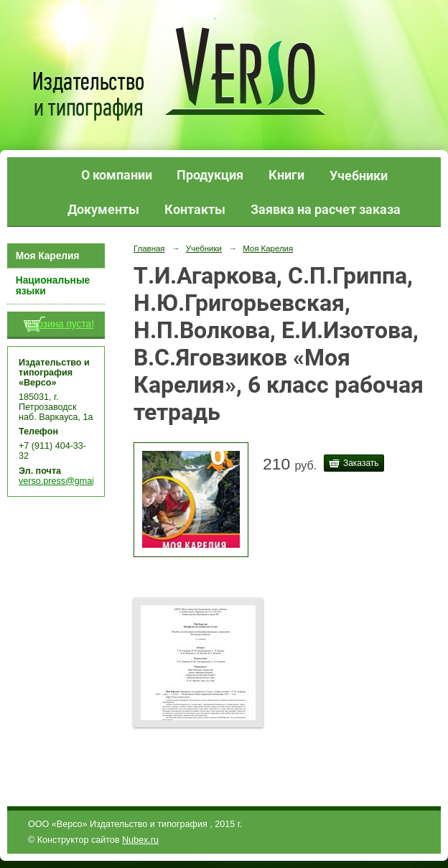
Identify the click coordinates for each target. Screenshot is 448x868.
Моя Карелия (48, 256)
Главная (149, 248)
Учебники (359, 176)
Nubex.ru (140, 840)
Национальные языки (53, 286)
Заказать (361, 463)
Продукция (210, 175)
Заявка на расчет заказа (326, 209)
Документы (103, 209)
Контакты (195, 209)
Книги (286, 175)
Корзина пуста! (60, 324)
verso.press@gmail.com (67, 481)
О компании (117, 175)
